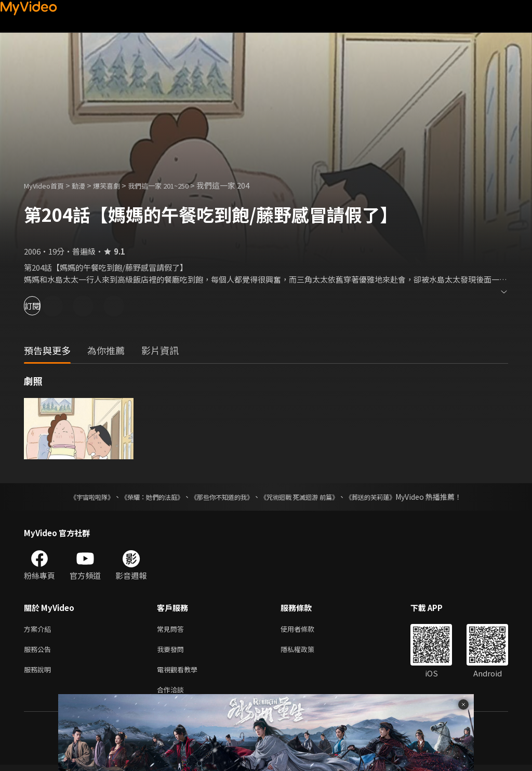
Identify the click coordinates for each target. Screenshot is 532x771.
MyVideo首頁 (48, 185)
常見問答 (172, 629)
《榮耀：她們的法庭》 (140, 497)
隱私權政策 (306, 651)
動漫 (87, 185)
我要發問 (172, 651)
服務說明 (39, 673)
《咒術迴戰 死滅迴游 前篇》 (309, 497)
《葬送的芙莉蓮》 (391, 497)
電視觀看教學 (180, 673)
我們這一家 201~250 (176, 185)
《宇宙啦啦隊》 (71, 497)
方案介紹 (39, 629)
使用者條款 (306, 629)
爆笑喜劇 (118, 185)
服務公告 (39, 651)
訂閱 (45, 306)
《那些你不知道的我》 (220, 497)
